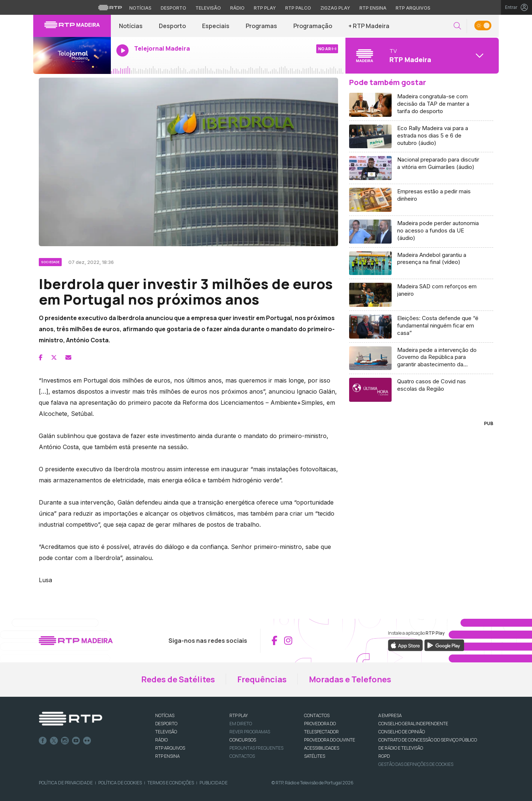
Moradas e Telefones (350, 679)
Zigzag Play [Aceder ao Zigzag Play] (335, 8)
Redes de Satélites (178, 679)
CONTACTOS (317, 715)
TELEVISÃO (166, 732)
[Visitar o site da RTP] (110, 7)
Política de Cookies (120, 783)
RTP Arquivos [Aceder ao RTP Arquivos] (413, 8)
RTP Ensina (167, 756)
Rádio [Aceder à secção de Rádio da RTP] (237, 8)
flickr (87, 741)
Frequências (262, 679)
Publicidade (214, 783)
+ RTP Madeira (369, 26)
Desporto (172, 26)
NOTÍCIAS (165, 715)
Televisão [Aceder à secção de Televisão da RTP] (208, 8)
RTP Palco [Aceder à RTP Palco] (298, 8)
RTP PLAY (239, 715)
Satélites (315, 756)
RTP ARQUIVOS (170, 748)
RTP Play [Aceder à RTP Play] (265, 8)
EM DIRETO (241, 724)
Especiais (216, 26)
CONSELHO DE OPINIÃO (402, 732)
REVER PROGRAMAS (250, 732)
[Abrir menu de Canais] (421, 55)
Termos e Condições (171, 783)
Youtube (76, 741)
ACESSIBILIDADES (322, 748)
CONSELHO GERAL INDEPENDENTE (413, 724)
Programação (313, 26)
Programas (261, 26)
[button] (457, 26)
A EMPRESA (390, 715)
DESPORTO (166, 724)
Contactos (242, 756)
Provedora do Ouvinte (330, 740)
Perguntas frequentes (256, 748)
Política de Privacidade (66, 783)
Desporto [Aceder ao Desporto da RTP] (173, 8)
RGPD (384, 756)
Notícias (131, 26)
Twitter (54, 741)
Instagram (65, 741)
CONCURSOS (243, 740)
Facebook (43, 741)
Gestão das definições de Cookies (416, 764)
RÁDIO (161, 740)
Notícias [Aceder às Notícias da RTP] (140, 8)
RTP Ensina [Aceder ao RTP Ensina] (373, 8)
